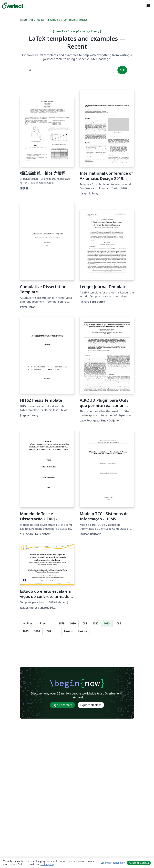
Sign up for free (62, 705)
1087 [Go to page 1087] (48, 631)
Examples (54, 20)
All (31, 20)
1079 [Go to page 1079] (62, 623)
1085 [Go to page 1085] (26, 631)
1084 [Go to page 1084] (118, 623)
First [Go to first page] (28, 623)
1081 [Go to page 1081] (84, 623)
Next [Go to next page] (68, 631)
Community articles (76, 20)
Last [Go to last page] (82, 631)
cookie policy (47, 864)
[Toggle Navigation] (148, 6)
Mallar (41, 20)
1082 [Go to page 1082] (95, 623)
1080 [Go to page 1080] (73, 623)
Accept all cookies (139, 863)
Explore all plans (91, 705)
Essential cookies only (113, 863)
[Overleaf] (13, 6)
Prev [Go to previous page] (42, 623)
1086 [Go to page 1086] (37, 631)
